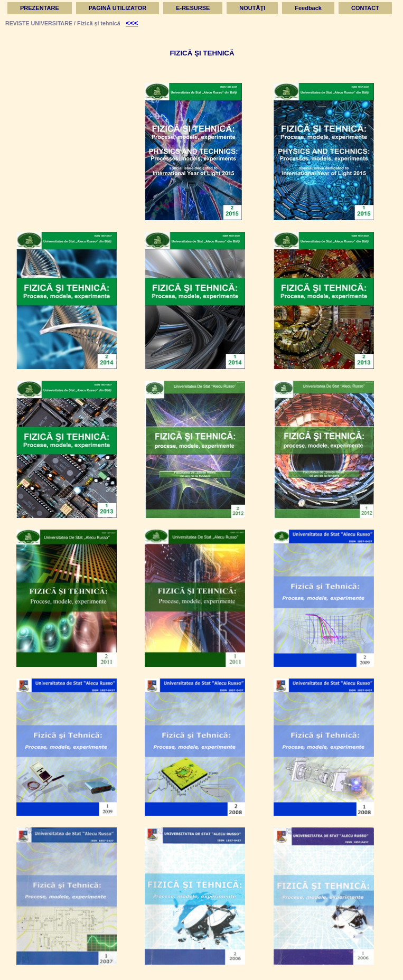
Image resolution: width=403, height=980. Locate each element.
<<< (132, 23)
